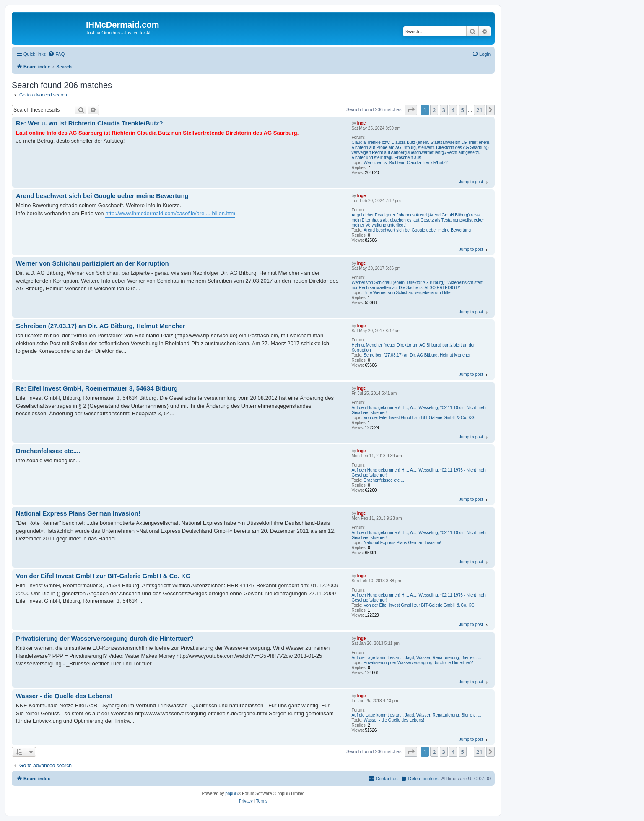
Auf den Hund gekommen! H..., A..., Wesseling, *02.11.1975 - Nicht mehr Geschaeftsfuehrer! (419, 410)
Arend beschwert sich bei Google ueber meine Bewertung (417, 230)
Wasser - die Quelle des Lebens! (394, 720)
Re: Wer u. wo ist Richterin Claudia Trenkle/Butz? (90, 123)
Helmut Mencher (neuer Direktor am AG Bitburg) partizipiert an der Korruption (413, 348)
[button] (411, 110)
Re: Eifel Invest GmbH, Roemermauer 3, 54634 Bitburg (97, 388)
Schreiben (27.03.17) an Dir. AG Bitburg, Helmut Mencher (417, 355)
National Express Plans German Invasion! (402, 543)
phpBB (231, 794)
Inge (362, 123)
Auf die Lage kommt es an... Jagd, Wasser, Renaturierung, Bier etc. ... (416, 658)
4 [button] (453, 110)
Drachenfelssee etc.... (384, 480)
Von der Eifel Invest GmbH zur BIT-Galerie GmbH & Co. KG (419, 418)
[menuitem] (56, 54)
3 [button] (444, 110)
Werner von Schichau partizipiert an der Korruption (92, 263)
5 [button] (463, 110)
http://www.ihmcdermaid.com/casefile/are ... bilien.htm (170, 213)
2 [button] (434, 110)
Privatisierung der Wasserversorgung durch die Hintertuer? (418, 663)
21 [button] (479, 110)
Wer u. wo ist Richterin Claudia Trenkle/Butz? (405, 163)
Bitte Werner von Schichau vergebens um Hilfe (407, 293)
